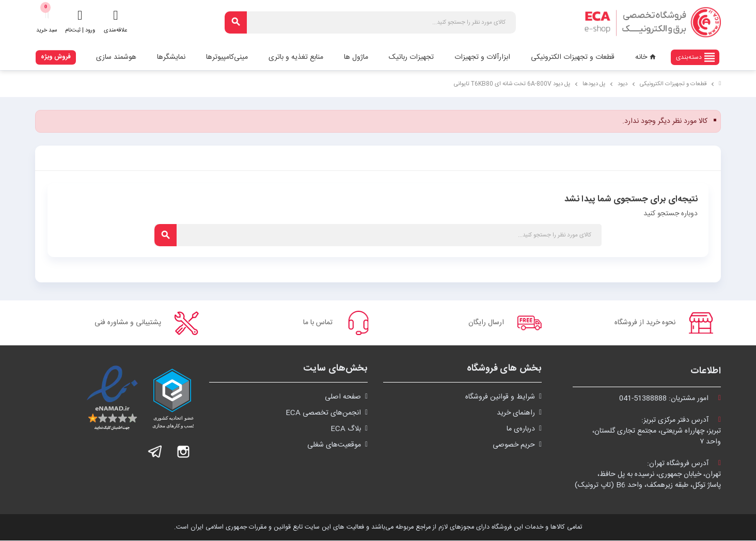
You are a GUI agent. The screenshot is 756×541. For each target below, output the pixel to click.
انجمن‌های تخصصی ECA (323, 413)
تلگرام (155, 452)
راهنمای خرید (516, 413)
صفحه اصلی (343, 397)
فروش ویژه (56, 57)
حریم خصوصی (514, 445)
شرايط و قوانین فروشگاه (500, 397)
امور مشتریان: (670, 399)
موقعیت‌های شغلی (334, 445)
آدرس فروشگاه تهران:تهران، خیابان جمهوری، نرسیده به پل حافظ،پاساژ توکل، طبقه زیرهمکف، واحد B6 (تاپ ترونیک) (648, 475)
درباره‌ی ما (521, 429)
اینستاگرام (183, 452)
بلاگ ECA (346, 429)
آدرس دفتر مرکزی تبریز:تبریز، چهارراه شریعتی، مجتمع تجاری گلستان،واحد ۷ (657, 432)
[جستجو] (370, 22)
